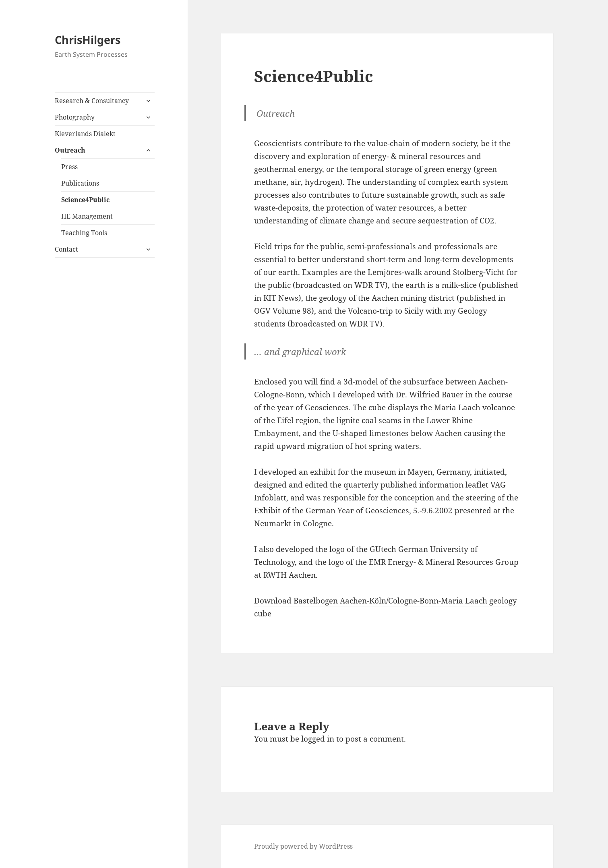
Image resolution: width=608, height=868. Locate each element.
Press (69, 167)
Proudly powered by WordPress (303, 846)
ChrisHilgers (88, 40)
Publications (80, 183)
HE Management (87, 216)
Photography (75, 117)
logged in (318, 739)
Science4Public (85, 200)
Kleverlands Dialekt (85, 134)
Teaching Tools (84, 233)
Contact (66, 249)
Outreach (70, 150)
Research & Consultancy (92, 101)
